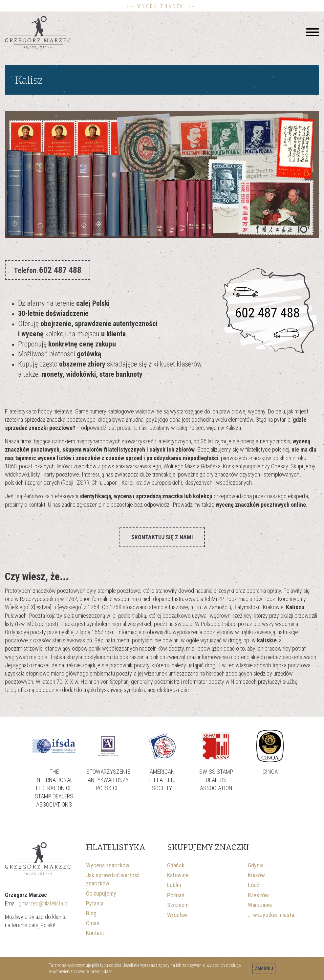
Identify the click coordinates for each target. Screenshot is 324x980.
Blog (91, 913)
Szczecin (178, 905)
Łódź (254, 885)
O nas (93, 923)
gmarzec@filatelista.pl (44, 903)
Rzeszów (258, 895)
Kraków (256, 875)
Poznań (176, 895)
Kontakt (95, 933)
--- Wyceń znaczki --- (162, 6)
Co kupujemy (101, 893)
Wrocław (177, 915)
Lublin (174, 885)
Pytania (95, 903)
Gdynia (256, 865)
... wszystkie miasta (271, 915)
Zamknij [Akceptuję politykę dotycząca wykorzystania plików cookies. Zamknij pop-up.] (264, 969)
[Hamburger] (313, 32)
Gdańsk (176, 865)
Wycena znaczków (108, 865)
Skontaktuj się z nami (162, 537)
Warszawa (260, 905)
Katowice (178, 875)
